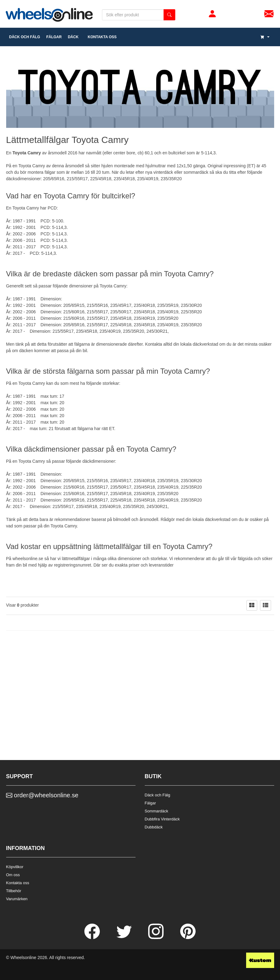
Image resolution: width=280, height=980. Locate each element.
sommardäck (196, 172)
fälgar (54, 37)
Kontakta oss (101, 37)
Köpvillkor (15, 867)
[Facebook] (93, 937)
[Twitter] (125, 937)
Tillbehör (14, 891)
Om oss (13, 875)
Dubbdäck (154, 827)
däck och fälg (25, 37)
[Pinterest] (188, 937)
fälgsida (245, 559)
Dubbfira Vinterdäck (162, 819)
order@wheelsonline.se (42, 795)
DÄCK (73, 37)
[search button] (169, 15)
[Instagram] (156, 937)
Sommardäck (157, 811)
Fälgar (150, 803)
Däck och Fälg (158, 795)
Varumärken (17, 899)
